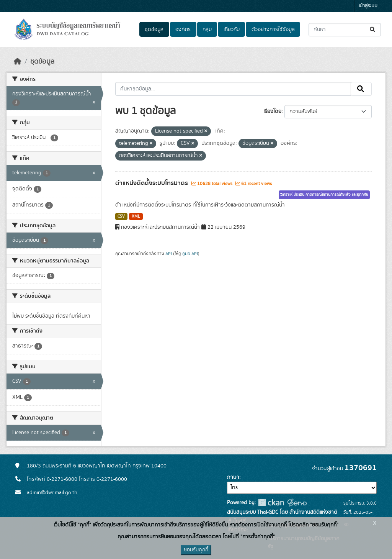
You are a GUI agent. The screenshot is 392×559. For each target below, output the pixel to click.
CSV (121, 216)
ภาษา (233, 477)
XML (136, 216)
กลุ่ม (207, 30)
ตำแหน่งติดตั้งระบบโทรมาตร (152, 183)
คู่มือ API (190, 254)
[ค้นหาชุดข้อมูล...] (345, 30)
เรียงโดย (272, 111)
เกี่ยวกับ (232, 30)
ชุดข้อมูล (154, 30)
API (169, 254)
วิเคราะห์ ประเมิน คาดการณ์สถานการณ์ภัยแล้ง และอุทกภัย (324, 195)
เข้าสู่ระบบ (368, 6)
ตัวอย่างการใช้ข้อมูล (273, 30)
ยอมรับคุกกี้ (196, 550)
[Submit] (373, 30)
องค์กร (183, 30)
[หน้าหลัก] (18, 62)
